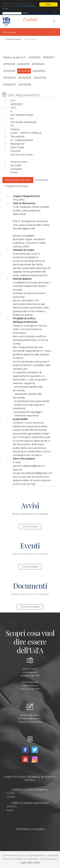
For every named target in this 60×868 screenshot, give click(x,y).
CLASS (10, 793)
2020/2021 (9, 71)
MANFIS (12, 807)
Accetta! (48, 4)
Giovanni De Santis (22, 155)
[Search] (12, 13)
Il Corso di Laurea (13, 39)
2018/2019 (23, 64)
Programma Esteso (17, 186)
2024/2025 (25, 78)
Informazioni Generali (18, 180)
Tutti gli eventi (30, 567)
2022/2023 (39, 71)
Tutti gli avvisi (30, 527)
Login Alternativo (30, 862)
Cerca (25, 13)
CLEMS (11, 797)
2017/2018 (9, 64)
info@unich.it (33, 715)
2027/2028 (25, 84)
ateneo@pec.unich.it (33, 718)
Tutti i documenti (30, 607)
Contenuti (42, 180)
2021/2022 (24, 71)
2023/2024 (10, 78)
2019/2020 (38, 64)
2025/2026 (40, 78)
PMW (10, 810)
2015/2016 (34, 57)
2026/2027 (10, 84)
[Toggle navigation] (55, 13)
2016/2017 (49, 57)
